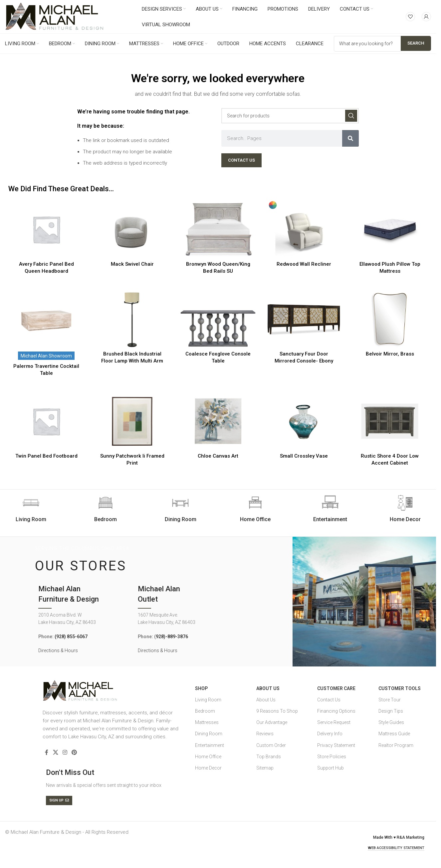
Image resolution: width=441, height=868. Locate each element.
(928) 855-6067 (71, 637)
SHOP (201, 688)
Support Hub (331, 768)
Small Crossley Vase (304, 456)
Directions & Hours (58, 651)
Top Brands (269, 757)
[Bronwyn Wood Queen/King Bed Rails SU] (218, 229)
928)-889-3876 (172, 637)
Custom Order (271, 745)
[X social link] (55, 752)
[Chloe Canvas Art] (218, 421)
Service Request (334, 722)
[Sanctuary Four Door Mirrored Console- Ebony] (304, 319)
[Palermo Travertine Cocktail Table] (46, 319)
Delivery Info (330, 734)
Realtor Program (396, 745)
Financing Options (336, 711)
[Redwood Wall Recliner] (304, 229)
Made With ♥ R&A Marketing (399, 837)
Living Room (208, 700)
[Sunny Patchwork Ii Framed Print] (132, 421)
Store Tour (390, 700)
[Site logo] (54, 16)
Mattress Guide (394, 734)
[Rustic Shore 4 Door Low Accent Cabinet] (390, 421)
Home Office (208, 757)
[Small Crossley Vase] (304, 421)
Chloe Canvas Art (218, 456)
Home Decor (208, 768)
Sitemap (265, 768)
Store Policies (332, 757)
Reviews (265, 734)
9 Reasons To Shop (277, 711)
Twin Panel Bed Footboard (46, 456)
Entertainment (210, 745)
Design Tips (391, 711)
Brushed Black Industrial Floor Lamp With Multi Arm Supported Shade (132, 361)
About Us (268, 688)
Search (416, 43)
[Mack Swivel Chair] (132, 229)
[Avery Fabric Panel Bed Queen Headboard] (46, 229)
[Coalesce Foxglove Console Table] (218, 319)
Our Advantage (272, 722)
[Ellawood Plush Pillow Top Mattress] (390, 229)
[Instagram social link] (65, 752)
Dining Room (209, 734)
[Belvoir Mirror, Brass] (390, 319)
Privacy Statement (336, 745)
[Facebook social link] (47, 752)
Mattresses (207, 722)
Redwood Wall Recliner (304, 264)
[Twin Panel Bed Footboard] (46, 421)
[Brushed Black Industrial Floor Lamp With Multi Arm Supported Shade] (132, 319)
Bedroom (205, 711)
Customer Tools (400, 688)
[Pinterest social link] (74, 752)
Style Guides (391, 722)
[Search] (290, 116)
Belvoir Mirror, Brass (390, 354)
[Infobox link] (106, 509)
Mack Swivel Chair (132, 264)
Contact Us (329, 700)
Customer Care (336, 688)
